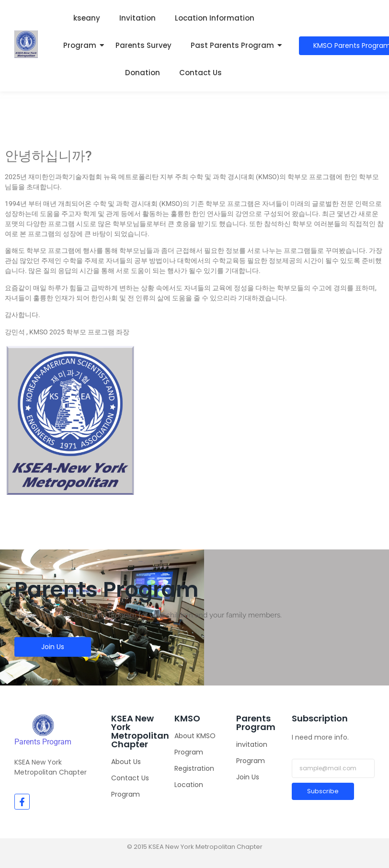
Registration (194, 768)
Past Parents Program (232, 45)
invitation (252, 744)
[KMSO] (43, 725)
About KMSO (195, 736)
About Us (126, 762)
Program (80, 45)
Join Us (248, 777)
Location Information (215, 18)
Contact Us (200, 73)
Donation (143, 73)
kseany (87, 18)
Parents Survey (143, 45)
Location (189, 785)
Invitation (137, 18)
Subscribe (323, 791)
